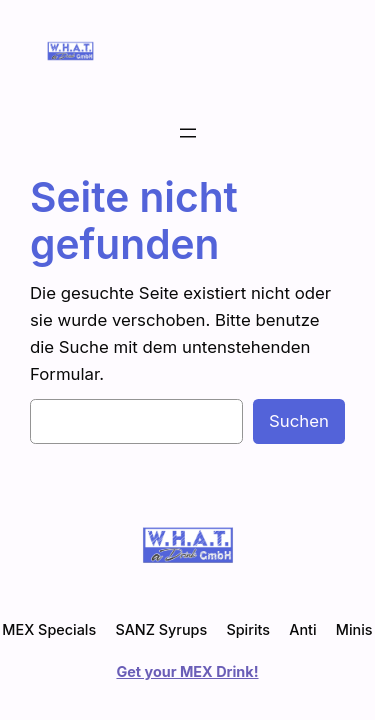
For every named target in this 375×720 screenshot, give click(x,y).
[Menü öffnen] (188, 133)
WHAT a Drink (148, 50)
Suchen (299, 421)
